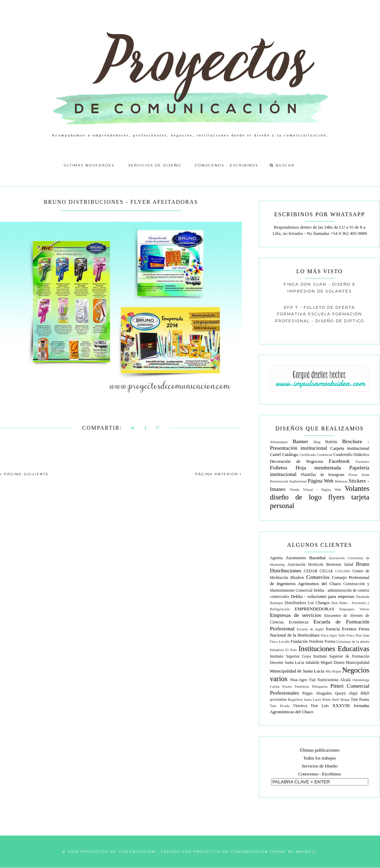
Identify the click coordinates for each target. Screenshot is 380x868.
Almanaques (279, 442)
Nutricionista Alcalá (334, 680)
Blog (317, 442)
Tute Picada (280, 706)
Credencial (325, 455)
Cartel (275, 454)
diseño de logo (296, 497)
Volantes (357, 488)
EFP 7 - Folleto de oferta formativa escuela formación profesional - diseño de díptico (320, 314)
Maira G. (307, 852)
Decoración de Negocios (296, 461)
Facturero (362, 462)
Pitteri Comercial (350, 686)
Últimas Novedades (89, 165)
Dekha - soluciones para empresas (323, 596)
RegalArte (295, 700)
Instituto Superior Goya (290, 656)
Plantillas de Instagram (322, 475)
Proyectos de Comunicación (118, 852)
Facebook (339, 461)
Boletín (331, 442)
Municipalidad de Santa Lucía (297, 671)
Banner (300, 441)
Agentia (276, 558)
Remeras (341, 481)
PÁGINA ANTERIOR (218, 474)
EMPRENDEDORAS (314, 609)
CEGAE (326, 571)
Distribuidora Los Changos (307, 603)
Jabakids (312, 663)
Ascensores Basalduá (306, 558)
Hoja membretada (318, 468)
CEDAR (311, 571)
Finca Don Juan (358, 635)
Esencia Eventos (341, 629)
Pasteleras (302, 686)
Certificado (308, 455)
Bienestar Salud (340, 565)
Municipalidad (358, 663)
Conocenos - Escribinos (226, 165)
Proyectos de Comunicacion (231, 852)
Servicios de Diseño (155, 165)
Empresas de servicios (295, 615)
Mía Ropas (333, 671)
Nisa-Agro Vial (303, 680)
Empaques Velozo (354, 609)
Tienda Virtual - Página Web (315, 490)
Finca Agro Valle (333, 635)
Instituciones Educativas (334, 648)
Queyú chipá (346, 693)
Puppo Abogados (317, 693)
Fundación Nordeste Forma (313, 642)
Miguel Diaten (332, 663)
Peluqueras (320, 686)
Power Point (359, 475)
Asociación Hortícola (305, 565)
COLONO (343, 571)
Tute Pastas (360, 700)
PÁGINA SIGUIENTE (24, 474)
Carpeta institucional (350, 448)
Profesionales (284, 693)
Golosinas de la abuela (353, 642)
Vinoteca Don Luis (311, 706)
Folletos (278, 468)
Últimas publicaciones (320, 750)
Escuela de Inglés (310, 629)
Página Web (321, 481)
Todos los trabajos (320, 758)
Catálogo (290, 454)
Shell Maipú (341, 700)
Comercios (318, 577)
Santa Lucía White (317, 700)
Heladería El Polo (283, 650)
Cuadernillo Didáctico (351, 455)
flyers (336, 497)
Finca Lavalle (280, 642)
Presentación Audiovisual (288, 481)
